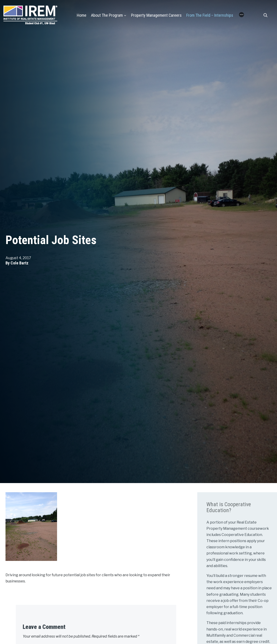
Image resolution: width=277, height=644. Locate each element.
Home (82, 15)
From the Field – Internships (210, 15)
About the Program (107, 15)
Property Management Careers (156, 15)
